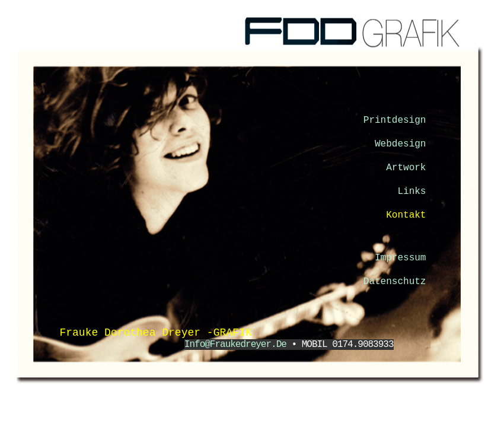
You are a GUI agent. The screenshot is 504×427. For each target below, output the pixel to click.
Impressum (403, 258)
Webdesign (403, 144)
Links (414, 192)
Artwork (409, 168)
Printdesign (395, 120)
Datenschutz (398, 282)
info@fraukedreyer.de (238, 345)
